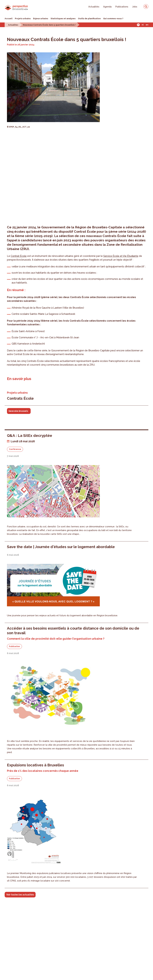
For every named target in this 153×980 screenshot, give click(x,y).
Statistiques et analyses (63, 19)
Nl (143, 25)
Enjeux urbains (41, 19)
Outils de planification (89, 19)
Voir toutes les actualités (20, 895)
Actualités (94, 7)
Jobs (135, 7)
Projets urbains (23, 19)
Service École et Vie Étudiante (121, 256)
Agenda (107, 7)
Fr (138, 25)
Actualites (13, 25)
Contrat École (19, 256)
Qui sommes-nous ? (113, 19)
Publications (122, 7)
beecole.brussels (18, 411)
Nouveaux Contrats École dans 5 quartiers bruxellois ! (49, 25)
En (147, 25)
